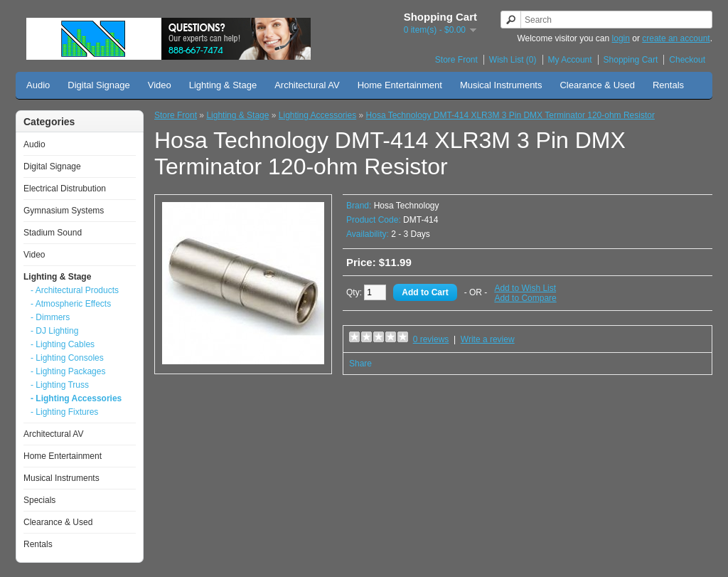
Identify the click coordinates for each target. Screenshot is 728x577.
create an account (676, 38)
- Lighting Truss (60, 385)
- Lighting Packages (68, 371)
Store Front (456, 60)
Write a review (488, 339)
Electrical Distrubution (65, 189)
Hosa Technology (407, 206)
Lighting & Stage (223, 85)
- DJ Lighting (54, 331)
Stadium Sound (53, 233)
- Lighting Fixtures (64, 412)
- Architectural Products (75, 290)
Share (360, 364)
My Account (570, 60)
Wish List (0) (513, 60)
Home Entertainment (400, 85)
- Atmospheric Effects (71, 304)
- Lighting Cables (63, 344)
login (621, 38)
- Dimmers (50, 317)
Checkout (687, 60)
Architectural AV (307, 85)
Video (160, 85)
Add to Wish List (525, 288)
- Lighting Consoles (67, 358)
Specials (39, 500)
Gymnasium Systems (64, 211)
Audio (38, 85)
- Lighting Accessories (76, 398)
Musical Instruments (501, 85)
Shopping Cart (631, 60)
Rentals (668, 85)
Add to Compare (525, 298)
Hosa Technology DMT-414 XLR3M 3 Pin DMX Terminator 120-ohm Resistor (510, 115)
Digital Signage (98, 85)
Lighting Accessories (317, 115)
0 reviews (431, 339)
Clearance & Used (597, 85)
